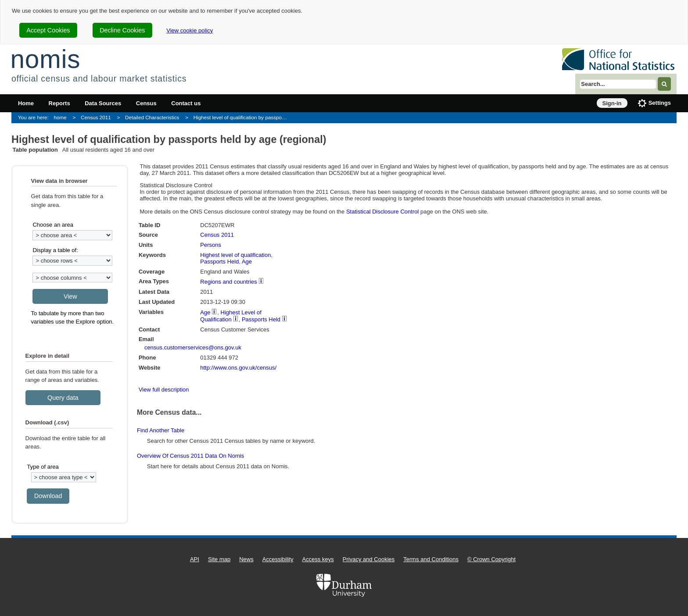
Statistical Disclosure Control (382, 212)
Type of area (43, 467)
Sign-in (612, 103)
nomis (45, 59)
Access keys (318, 559)
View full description (164, 390)
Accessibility (278, 559)
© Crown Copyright (491, 559)
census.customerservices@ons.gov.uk (193, 347)
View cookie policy (190, 30)
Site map (219, 559)
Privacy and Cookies (369, 559)
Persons (211, 245)
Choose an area (53, 225)
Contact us (186, 103)
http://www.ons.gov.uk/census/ (238, 368)
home (60, 117)
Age (247, 262)
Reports (59, 103)
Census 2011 (96, 117)
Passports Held (219, 262)
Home (26, 103)
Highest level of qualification (235, 255)
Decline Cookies (122, 30)
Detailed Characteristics (152, 117)
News (246, 559)
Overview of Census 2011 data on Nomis (190, 456)
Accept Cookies (48, 30)
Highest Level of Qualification (231, 316)
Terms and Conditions (431, 559)
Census (146, 103)
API (195, 559)
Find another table (161, 430)
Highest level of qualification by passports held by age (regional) (243, 117)
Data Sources (103, 103)
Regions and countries (228, 282)
